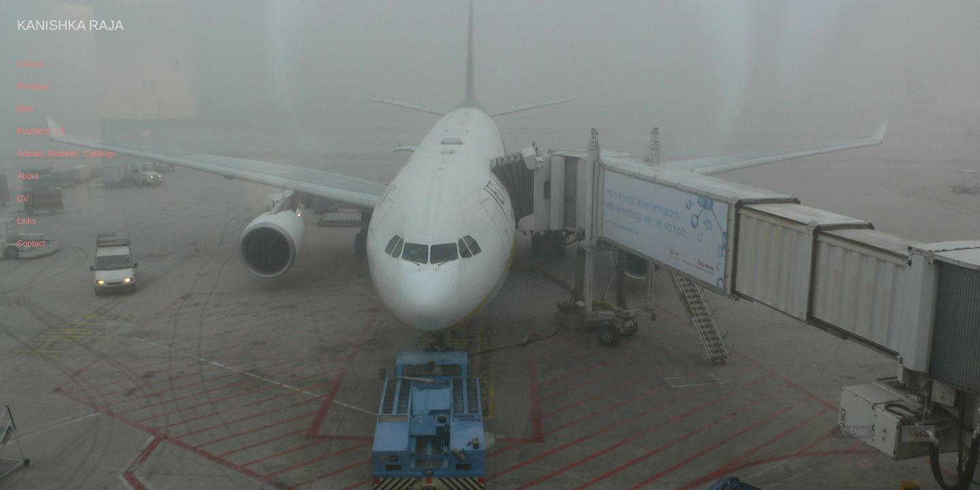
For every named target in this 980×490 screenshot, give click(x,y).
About (28, 176)
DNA (26, 109)
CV (23, 199)
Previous (33, 86)
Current (31, 64)
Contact (31, 244)
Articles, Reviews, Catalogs (66, 154)
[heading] (51, 26)
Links (27, 221)
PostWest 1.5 (41, 131)
